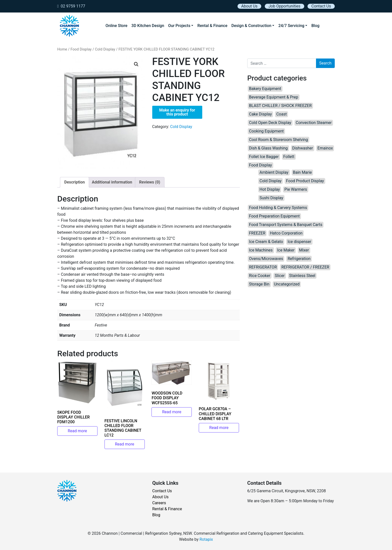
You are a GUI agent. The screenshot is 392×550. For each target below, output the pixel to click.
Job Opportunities (284, 6)
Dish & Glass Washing (268, 148)
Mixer (304, 250)
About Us (249, 6)
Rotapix (206, 539)
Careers (159, 503)
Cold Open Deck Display (270, 123)
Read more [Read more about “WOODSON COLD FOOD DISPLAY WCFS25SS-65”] (172, 412)
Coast (281, 114)
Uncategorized (287, 284)
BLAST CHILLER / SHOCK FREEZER (280, 106)
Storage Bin (259, 284)
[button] (136, 64)
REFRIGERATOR (263, 267)
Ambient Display (274, 172)
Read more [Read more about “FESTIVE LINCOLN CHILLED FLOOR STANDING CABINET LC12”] (125, 444)
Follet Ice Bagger (264, 157)
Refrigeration (299, 259)
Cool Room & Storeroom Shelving (278, 140)
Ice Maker (286, 250)
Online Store (116, 26)
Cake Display (260, 114)
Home (62, 49)
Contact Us (321, 6)
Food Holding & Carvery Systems (278, 208)
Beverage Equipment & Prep (274, 97)
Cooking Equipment (266, 131)
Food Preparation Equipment (274, 216)
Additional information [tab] (112, 182)
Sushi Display (271, 198)
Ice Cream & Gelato (266, 242)
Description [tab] (74, 182)
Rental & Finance (212, 26)
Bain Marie (302, 172)
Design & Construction (251, 26)
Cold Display (105, 49)
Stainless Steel (302, 276)
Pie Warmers (296, 189)
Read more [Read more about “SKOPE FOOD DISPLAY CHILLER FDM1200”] (77, 431)
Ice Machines (261, 250)
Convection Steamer (314, 123)
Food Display (81, 49)
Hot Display (270, 189)
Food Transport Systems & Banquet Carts (286, 225)
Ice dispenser (299, 242)
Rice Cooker (260, 276)
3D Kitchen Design (148, 26)
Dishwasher (303, 148)
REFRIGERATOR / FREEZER (305, 267)
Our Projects (179, 26)
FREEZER (257, 233)
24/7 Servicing (291, 26)
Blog (315, 26)
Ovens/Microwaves (266, 259)
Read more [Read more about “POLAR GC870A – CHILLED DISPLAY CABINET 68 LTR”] (219, 428)
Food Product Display (305, 181)
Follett (289, 157)
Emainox (325, 148)
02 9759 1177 (71, 6)
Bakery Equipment (265, 89)
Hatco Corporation (286, 233)
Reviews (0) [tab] (150, 182)
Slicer (280, 276)
